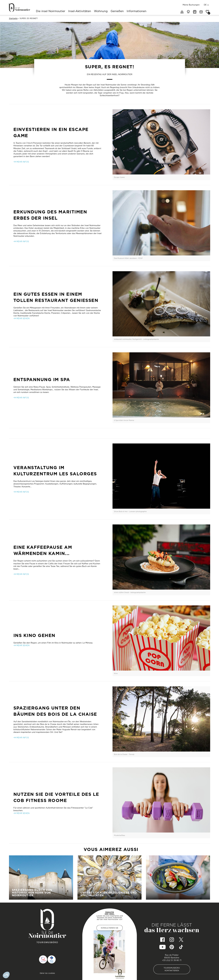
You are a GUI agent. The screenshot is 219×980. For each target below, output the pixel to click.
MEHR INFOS (23, 398)
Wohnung (101, 11)
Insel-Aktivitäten (80, 11)
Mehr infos (23, 241)
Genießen (117, 11)
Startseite (13, 18)
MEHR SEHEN (23, 645)
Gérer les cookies (47, 973)
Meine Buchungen (191, 5)
